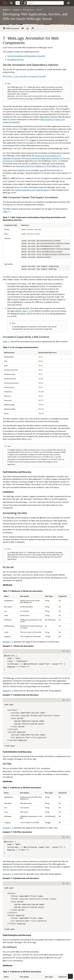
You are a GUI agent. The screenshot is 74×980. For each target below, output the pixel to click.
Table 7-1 (7, 191)
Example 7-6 (31, 967)
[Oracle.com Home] (5, 3)
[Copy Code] (66, 602)
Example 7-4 (8, 825)
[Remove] (25, 3)
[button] (11, 3)
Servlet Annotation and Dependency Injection (26, 49)
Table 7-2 (7, 317)
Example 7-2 (8, 641)
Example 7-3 (8, 778)
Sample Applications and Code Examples (32, 170)
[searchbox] (45, 3)
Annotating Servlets (15, 53)
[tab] (32, 602)
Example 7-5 (8, 941)
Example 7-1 (8, 592)
